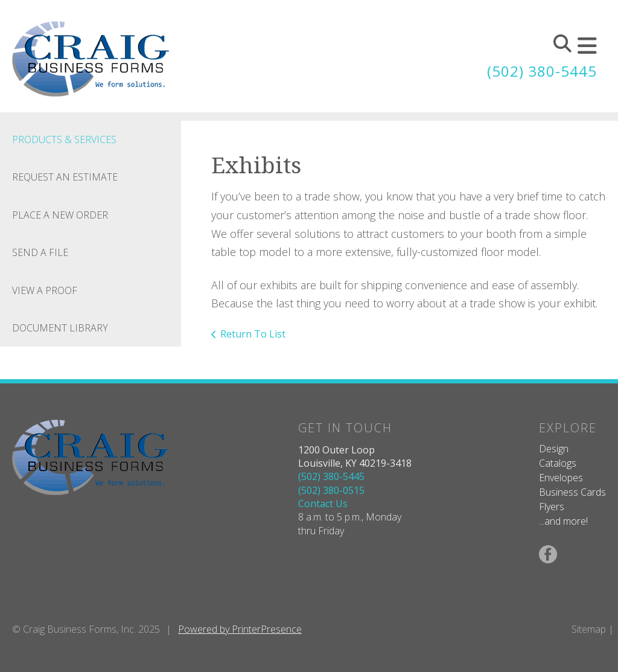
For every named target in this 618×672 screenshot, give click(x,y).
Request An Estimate (65, 177)
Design (554, 449)
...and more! (563, 521)
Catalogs (558, 463)
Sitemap (589, 629)
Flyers (552, 507)
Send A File (40, 252)
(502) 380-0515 (331, 490)
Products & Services (64, 139)
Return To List (253, 334)
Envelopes (561, 478)
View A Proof (45, 290)
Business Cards (572, 492)
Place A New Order (60, 215)
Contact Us (323, 504)
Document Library (60, 328)
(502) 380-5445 (542, 71)
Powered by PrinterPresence (240, 629)
